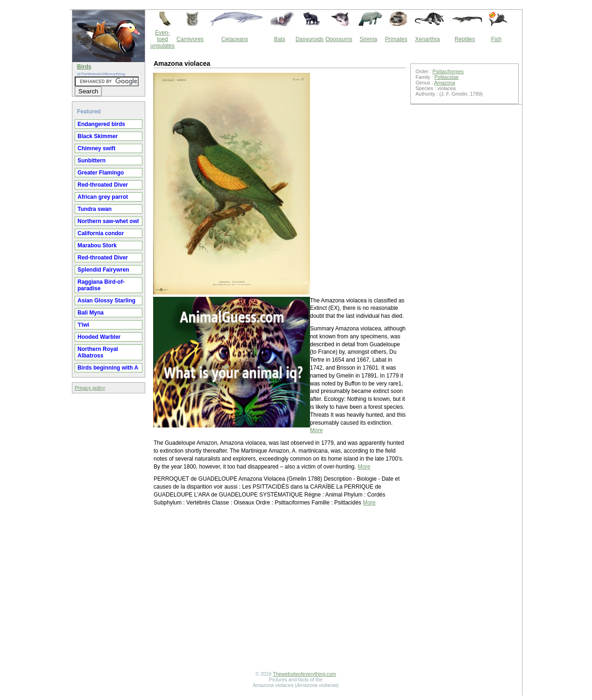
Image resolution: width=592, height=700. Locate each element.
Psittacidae (446, 77)
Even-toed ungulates (162, 39)
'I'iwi (83, 325)
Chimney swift (96, 148)
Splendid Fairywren (103, 270)
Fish (497, 39)
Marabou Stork (97, 245)
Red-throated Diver (103, 185)
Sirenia (368, 39)
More (316, 430)
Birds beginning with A (108, 368)
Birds (84, 67)
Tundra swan (95, 209)
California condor (101, 233)
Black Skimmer (98, 136)
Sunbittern (92, 161)
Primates (396, 39)
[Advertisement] (280, 590)
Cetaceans (235, 39)
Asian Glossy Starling (106, 301)
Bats (280, 39)
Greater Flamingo (101, 173)
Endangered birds (101, 124)
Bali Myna (91, 313)
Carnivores (190, 39)
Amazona (445, 83)
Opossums (339, 39)
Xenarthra (427, 39)
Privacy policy (90, 388)
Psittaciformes (448, 71)
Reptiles (465, 39)
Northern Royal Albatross (98, 352)
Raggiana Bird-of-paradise (101, 285)
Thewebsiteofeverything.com (304, 674)
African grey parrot (103, 197)
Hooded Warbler (99, 337)
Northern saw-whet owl (108, 221)
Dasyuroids (310, 39)
